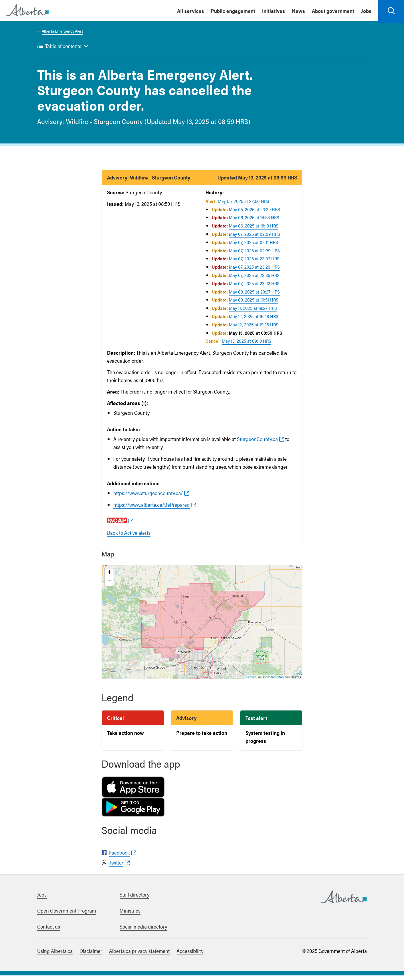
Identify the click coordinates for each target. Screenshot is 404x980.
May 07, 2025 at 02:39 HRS (254, 255)
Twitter (116, 867)
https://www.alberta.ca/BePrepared (151, 509)
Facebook (119, 857)
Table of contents (63, 50)
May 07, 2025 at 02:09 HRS (255, 238)
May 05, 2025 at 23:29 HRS (255, 214)
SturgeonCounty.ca (257, 443)
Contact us (49, 931)
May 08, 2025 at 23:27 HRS (254, 296)
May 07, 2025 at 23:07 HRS (254, 263)
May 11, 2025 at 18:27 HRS (253, 313)
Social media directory (143, 931)
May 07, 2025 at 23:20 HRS (254, 271)
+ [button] (109, 577)
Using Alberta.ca (55, 955)
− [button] (109, 586)
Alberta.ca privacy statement (139, 955)
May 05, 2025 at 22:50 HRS (243, 206)
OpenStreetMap (273, 682)
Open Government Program (67, 915)
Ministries (130, 915)
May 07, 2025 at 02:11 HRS (254, 247)
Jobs (42, 899)
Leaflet (251, 682)
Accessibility (190, 955)
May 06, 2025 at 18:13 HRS (254, 230)
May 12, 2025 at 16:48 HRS (254, 321)
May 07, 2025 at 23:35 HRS (254, 280)
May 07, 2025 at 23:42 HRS (254, 288)
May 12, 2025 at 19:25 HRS (254, 329)
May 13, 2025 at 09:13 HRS (246, 346)
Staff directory (134, 899)
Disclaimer (91, 955)
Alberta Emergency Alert (62, 35)
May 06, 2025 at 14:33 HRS (254, 222)
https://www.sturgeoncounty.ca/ (148, 497)
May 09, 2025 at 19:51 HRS (254, 305)
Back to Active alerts (129, 537)
